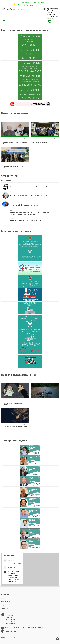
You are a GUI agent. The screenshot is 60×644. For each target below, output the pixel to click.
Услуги (3, 598)
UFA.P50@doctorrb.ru (13, 567)
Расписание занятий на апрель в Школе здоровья (25, 220)
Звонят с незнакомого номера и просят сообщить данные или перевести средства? (14, 403)
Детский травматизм (38, 402)
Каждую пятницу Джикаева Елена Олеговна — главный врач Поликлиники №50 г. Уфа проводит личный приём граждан (33, 205)
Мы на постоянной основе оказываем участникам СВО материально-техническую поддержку (43, 142)
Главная (4, 591)
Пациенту (4, 605)
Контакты (4, 608)
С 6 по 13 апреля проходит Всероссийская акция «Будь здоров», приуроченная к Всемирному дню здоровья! (30, 213)
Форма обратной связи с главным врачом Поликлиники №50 (29, 187)
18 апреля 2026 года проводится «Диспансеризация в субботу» (30, 195)
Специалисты (6, 601)
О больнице (5, 594)
